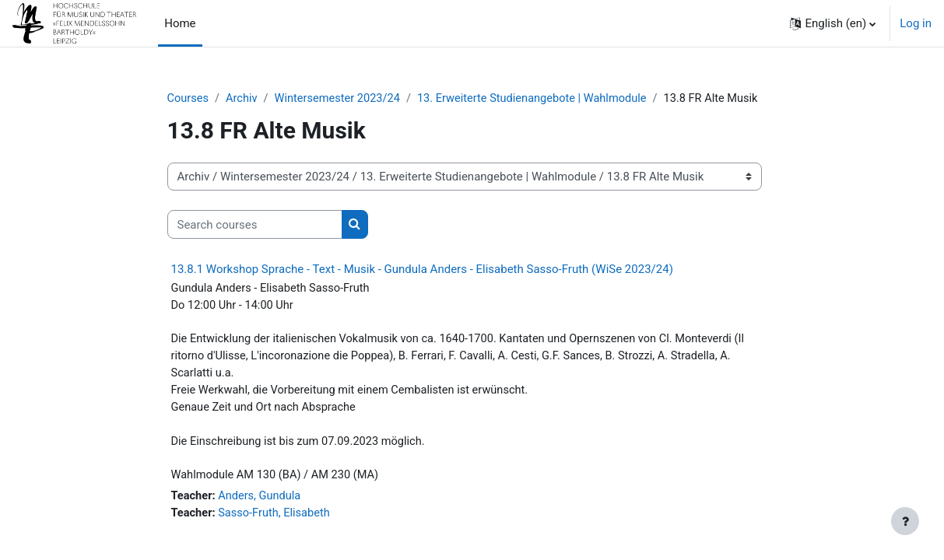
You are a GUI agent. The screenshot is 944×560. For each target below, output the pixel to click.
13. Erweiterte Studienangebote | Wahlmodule (541, 99)
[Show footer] (905, 521)
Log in (916, 23)
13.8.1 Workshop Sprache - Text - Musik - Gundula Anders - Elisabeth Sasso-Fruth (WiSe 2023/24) (422, 270)
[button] (833, 23)
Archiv (244, 99)
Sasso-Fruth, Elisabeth (277, 520)
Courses (189, 99)
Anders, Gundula (262, 503)
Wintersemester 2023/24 (342, 99)
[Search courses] (255, 225)
